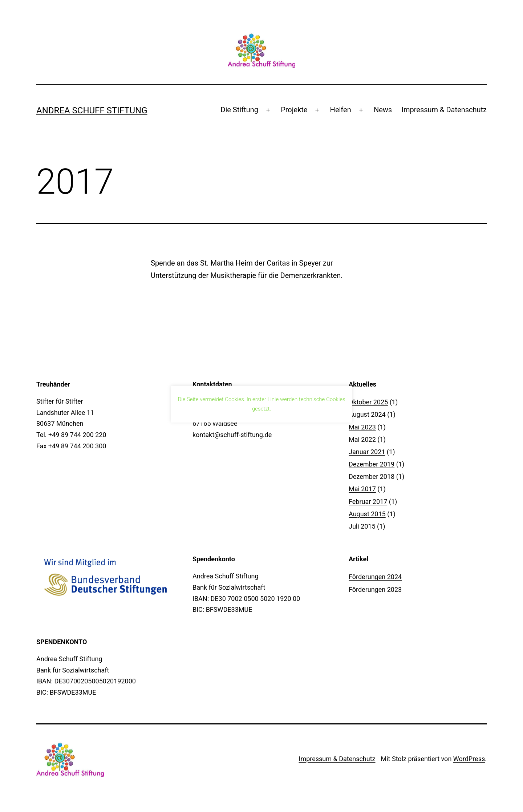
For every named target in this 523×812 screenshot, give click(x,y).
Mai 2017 (362, 489)
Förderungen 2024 (375, 577)
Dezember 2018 (372, 476)
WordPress (469, 759)
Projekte (294, 110)
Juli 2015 (362, 526)
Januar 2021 (367, 452)
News (383, 110)
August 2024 (367, 414)
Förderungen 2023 (375, 589)
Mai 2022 (362, 439)
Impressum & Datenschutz (444, 110)
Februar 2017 (368, 502)
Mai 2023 (362, 427)
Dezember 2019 (372, 464)
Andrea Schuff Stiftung (92, 110)
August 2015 (367, 514)
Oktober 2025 (368, 402)
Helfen (341, 110)
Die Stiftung (239, 110)
